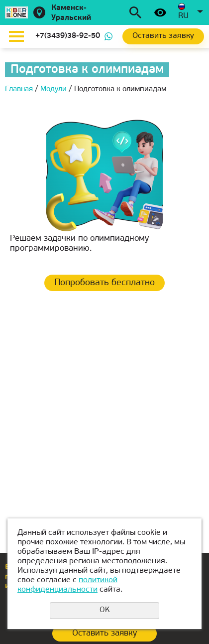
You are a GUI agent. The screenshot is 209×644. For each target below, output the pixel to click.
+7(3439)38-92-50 (68, 36)
